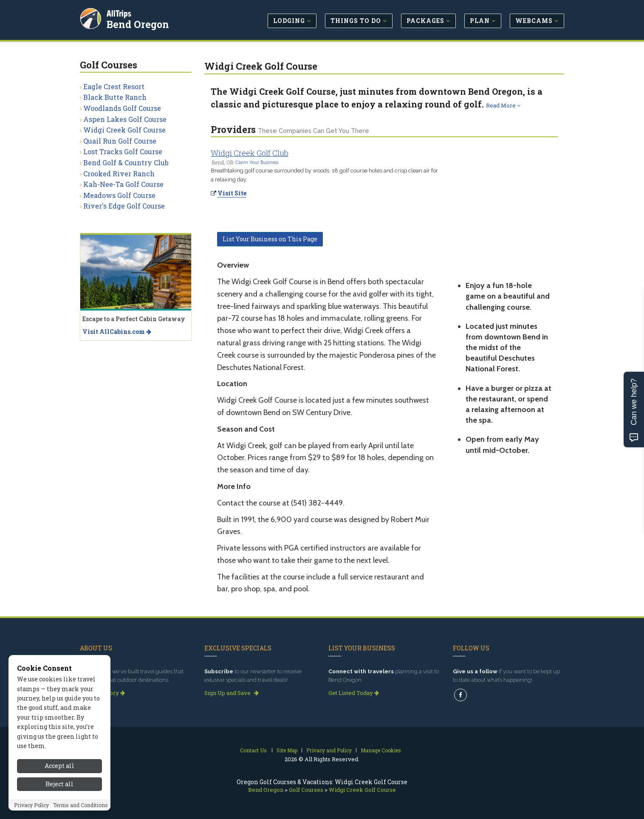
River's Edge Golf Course (124, 206)
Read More (503, 105)
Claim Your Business (257, 162)
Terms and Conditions (80, 805)
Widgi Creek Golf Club (250, 153)
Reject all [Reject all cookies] (59, 784)
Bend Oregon (139, 23)
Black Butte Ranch (115, 97)
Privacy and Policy (329, 750)
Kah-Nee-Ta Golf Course (123, 184)
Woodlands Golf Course (122, 108)
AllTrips (120, 12)
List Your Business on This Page (270, 239)
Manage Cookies (381, 750)
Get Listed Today (354, 693)
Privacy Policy (31, 805)
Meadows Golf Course (119, 195)
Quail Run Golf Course (120, 141)
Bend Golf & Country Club (126, 162)
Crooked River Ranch (119, 174)
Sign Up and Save (232, 693)
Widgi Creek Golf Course (124, 130)
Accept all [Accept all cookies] (59, 766)
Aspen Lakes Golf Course (125, 119)
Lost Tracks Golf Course (123, 151)
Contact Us (253, 750)
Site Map (287, 750)
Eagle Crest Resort (114, 86)
